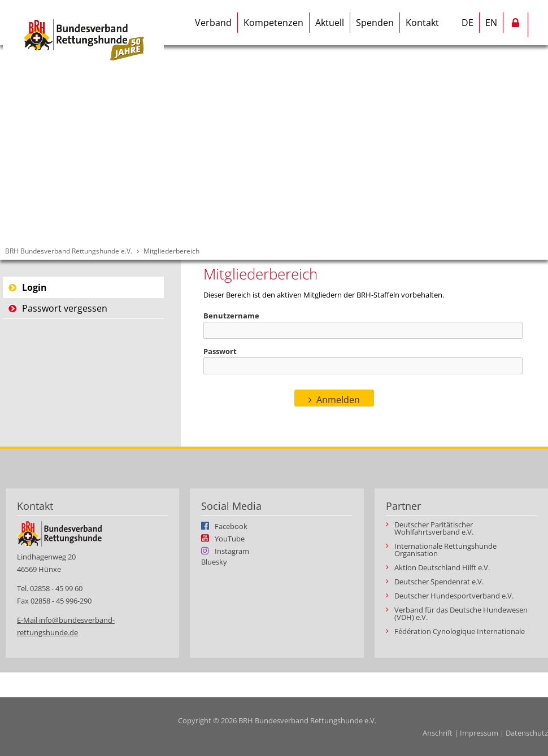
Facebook (231, 526)
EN (491, 23)
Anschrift (438, 733)
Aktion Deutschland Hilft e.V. (442, 568)
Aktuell (330, 23)
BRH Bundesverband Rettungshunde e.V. (69, 251)
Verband (213, 23)
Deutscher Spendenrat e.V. (439, 582)
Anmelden (338, 400)
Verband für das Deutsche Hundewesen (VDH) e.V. (461, 614)
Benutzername (231, 316)
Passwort (220, 351)
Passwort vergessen (65, 308)
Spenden (375, 23)
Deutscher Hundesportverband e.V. (454, 596)
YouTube (230, 538)
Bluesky (214, 562)
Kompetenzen (273, 23)
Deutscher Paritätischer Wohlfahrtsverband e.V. (434, 528)
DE (467, 23)
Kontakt (422, 23)
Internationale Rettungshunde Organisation (445, 550)
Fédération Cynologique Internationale (460, 632)
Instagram (232, 550)
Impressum (479, 733)
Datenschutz (527, 733)
